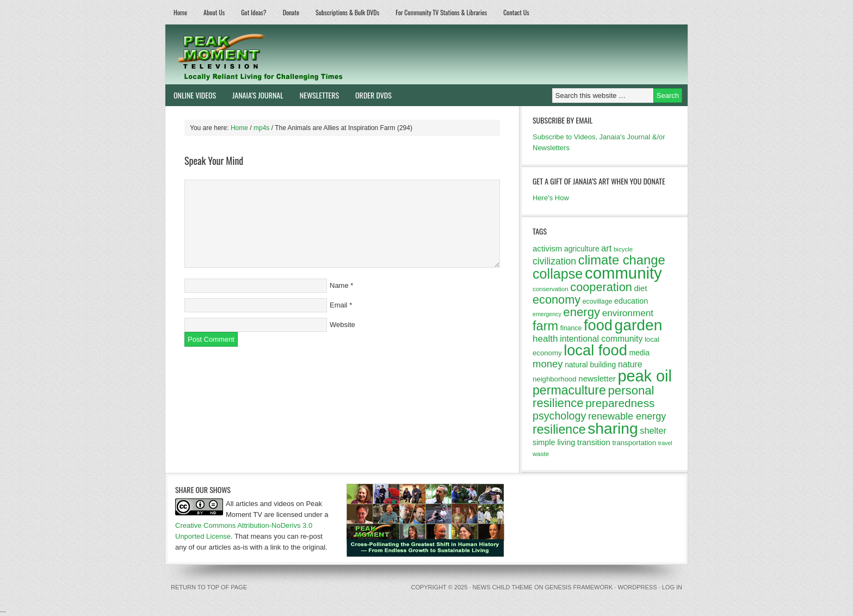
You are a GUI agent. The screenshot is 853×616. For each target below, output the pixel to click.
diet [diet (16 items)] (640, 288)
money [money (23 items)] (548, 364)
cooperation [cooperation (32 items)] (601, 287)
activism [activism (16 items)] (547, 248)
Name (339, 285)
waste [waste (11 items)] (541, 454)
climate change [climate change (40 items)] (622, 260)
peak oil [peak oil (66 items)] (644, 376)
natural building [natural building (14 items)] (590, 365)
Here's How (551, 198)
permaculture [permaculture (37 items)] (569, 390)
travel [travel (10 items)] (665, 443)
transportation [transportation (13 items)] (634, 443)
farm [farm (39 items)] (545, 326)
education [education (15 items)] (631, 301)
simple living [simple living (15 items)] (554, 442)
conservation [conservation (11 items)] (551, 289)
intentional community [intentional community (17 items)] (601, 339)
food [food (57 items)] (598, 325)
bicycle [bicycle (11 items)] (623, 249)
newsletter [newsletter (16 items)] (597, 378)
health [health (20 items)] (545, 339)
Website (342, 325)
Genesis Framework (579, 587)
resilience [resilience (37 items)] (559, 429)
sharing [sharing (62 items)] (613, 428)
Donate (291, 12)
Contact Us (516, 12)
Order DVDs (369, 95)
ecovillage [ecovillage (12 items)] (598, 301)
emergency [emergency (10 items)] (547, 314)
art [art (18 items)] (606, 248)
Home (180, 12)
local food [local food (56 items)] (595, 350)
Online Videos (191, 95)
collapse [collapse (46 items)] (558, 274)
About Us (214, 12)
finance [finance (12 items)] (571, 328)
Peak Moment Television (292, 54)
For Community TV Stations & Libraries (441, 12)
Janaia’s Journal (254, 95)
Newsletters (319, 95)
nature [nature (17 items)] (630, 364)
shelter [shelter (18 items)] (653, 430)
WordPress (637, 587)
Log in (672, 587)
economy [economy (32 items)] (557, 300)
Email (339, 305)
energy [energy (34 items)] (582, 312)
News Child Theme (503, 587)
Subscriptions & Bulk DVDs (347, 12)
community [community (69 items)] (623, 273)
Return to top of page (209, 587)
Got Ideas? (254, 12)
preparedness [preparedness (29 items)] (620, 403)
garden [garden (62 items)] (639, 325)
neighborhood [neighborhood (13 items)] (555, 379)
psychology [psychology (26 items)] (559, 416)
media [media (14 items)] (639, 353)
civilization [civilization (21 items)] (554, 261)
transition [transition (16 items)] (594, 442)
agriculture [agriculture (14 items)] (582, 249)
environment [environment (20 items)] (628, 313)
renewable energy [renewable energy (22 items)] (627, 416)
